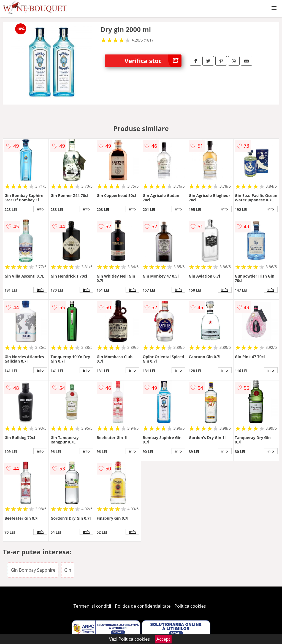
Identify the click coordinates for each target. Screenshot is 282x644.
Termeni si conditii (92, 606)
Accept (163, 639)
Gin (68, 570)
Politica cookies (190, 606)
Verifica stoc (153, 61)
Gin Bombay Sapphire (33, 570)
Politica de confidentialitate (143, 606)
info (40, 209)
